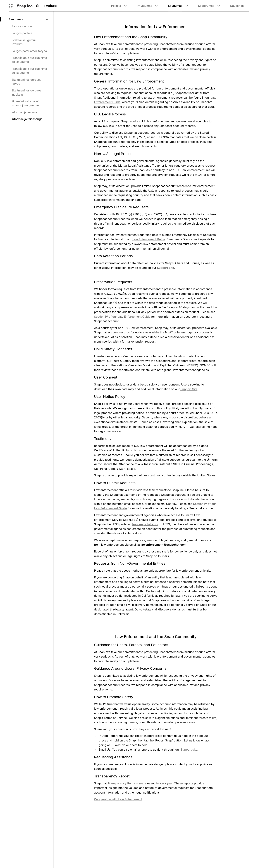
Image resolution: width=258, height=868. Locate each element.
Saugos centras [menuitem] (22, 26)
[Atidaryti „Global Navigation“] (11, 6)
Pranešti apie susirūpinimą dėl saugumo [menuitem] (29, 60)
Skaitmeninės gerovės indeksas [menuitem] (26, 92)
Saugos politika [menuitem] (22, 33)
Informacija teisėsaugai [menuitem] (27, 119)
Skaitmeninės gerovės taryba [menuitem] (26, 82)
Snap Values (47, 6)
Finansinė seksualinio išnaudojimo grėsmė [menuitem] (26, 103)
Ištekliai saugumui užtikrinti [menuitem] (24, 42)
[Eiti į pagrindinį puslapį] (25, 6)
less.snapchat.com (145, 524)
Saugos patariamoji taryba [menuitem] (29, 51)
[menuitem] (28, 19)
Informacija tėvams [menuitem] (24, 112)
